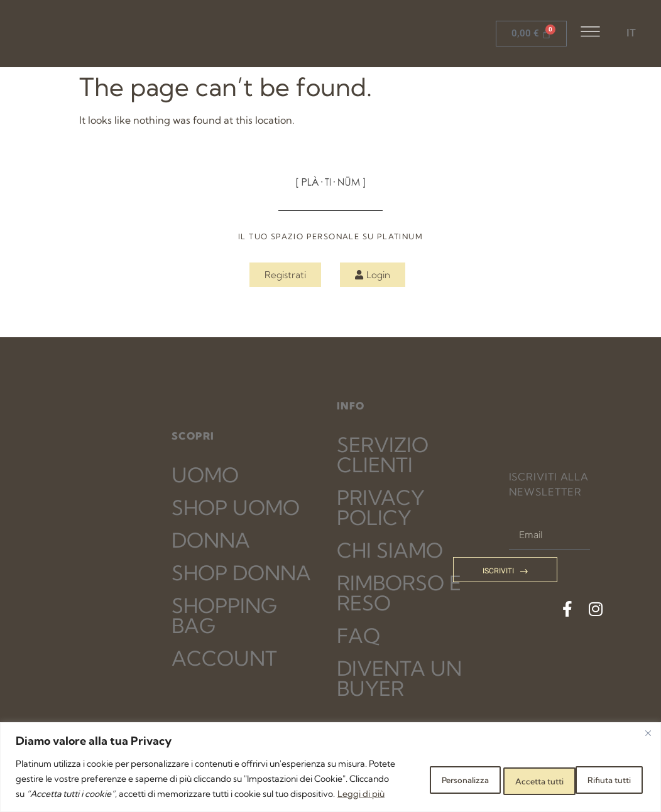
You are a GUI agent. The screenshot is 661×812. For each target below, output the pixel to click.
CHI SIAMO (390, 550)
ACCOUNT (224, 658)
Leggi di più (101, 794)
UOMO (205, 475)
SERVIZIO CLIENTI (383, 455)
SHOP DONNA (241, 573)
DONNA (211, 540)
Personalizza (419, 771)
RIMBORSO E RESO (399, 593)
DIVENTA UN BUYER (399, 678)
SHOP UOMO (236, 507)
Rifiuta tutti (509, 771)
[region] (330, 760)
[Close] (648, 718)
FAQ (358, 636)
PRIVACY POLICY (381, 507)
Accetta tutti (601, 771)
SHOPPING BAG (224, 615)
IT (631, 33)
